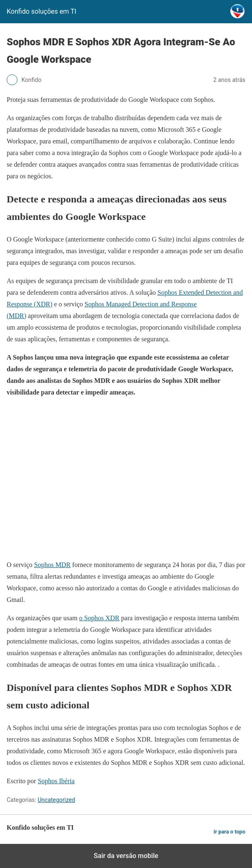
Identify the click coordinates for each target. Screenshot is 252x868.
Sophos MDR (52, 565)
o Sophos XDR (99, 618)
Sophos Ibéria (56, 781)
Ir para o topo (230, 832)
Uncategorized (56, 800)
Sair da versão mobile (126, 856)
